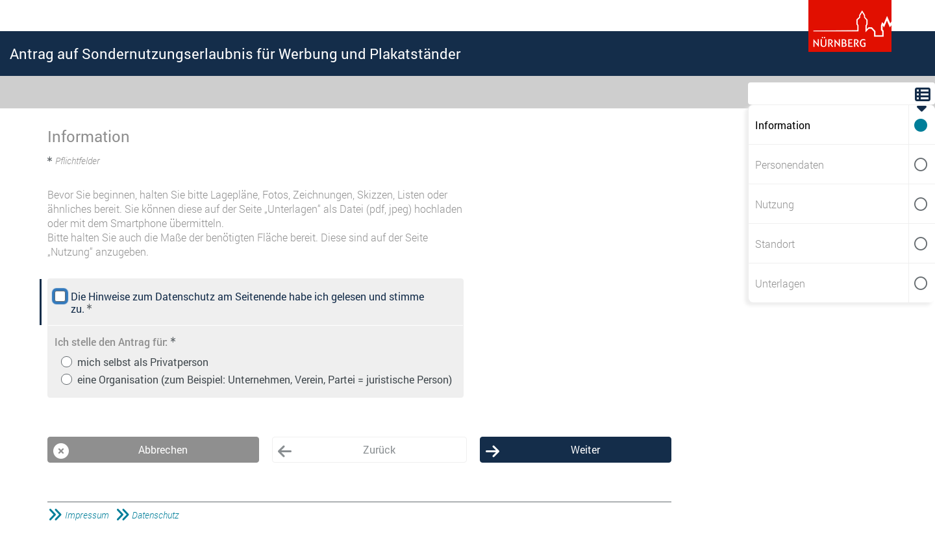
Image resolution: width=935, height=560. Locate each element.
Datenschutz (155, 515)
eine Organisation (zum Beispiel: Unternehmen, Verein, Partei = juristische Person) (265, 379)
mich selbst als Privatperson (143, 362)
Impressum (87, 515)
